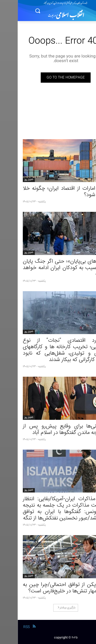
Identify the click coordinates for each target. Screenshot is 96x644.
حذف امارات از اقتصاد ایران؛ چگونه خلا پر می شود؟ (48, 192)
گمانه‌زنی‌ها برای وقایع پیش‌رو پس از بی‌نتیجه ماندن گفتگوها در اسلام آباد (48, 430)
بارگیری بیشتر (49, 608)
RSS (9, 627)
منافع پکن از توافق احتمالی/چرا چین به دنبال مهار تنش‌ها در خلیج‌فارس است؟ (48, 588)
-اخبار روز (11, 180)
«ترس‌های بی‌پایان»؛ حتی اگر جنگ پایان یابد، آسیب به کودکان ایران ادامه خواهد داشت (48, 268)
